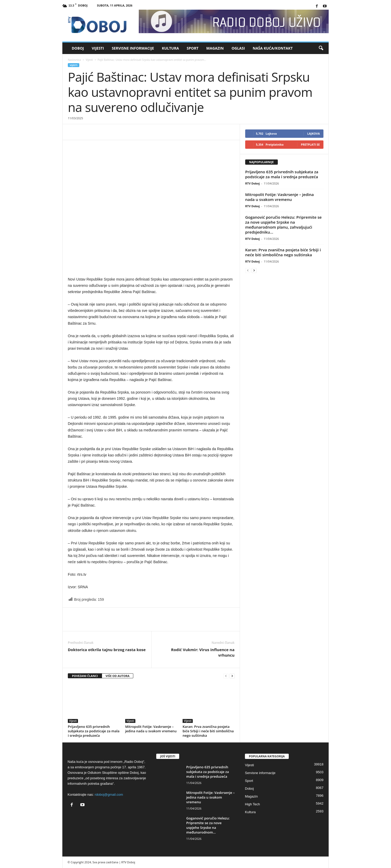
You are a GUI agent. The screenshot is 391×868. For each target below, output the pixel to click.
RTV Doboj (252, 183)
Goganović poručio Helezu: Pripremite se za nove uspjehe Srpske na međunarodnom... (208, 825)
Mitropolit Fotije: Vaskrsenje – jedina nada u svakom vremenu (151, 729)
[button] (321, 48)
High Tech (252, 804)
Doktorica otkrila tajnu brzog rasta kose (107, 650)
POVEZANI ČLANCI (85, 676)
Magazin (215, 48)
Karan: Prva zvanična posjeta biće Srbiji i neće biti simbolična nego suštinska (208, 731)
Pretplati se (311, 144)
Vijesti (98, 48)
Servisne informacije (133, 48)
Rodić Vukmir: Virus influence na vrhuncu (203, 652)
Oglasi (238, 48)
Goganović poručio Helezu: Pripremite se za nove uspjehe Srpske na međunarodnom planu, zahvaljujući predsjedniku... (283, 225)
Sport (193, 48)
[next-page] (232, 676)
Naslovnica (74, 60)
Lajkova (314, 133)
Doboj (78, 48)
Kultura (170, 48)
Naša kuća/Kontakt (273, 48)
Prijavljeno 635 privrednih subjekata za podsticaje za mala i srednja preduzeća (94, 731)
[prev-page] (226, 676)
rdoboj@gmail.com (109, 795)
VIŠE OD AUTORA (118, 676)
